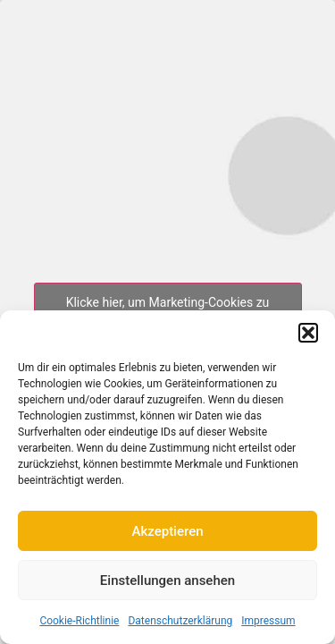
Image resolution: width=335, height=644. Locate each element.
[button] (308, 333)
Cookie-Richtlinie (79, 621)
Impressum (268, 621)
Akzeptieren (167, 531)
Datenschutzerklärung (180, 621)
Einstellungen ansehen (167, 580)
